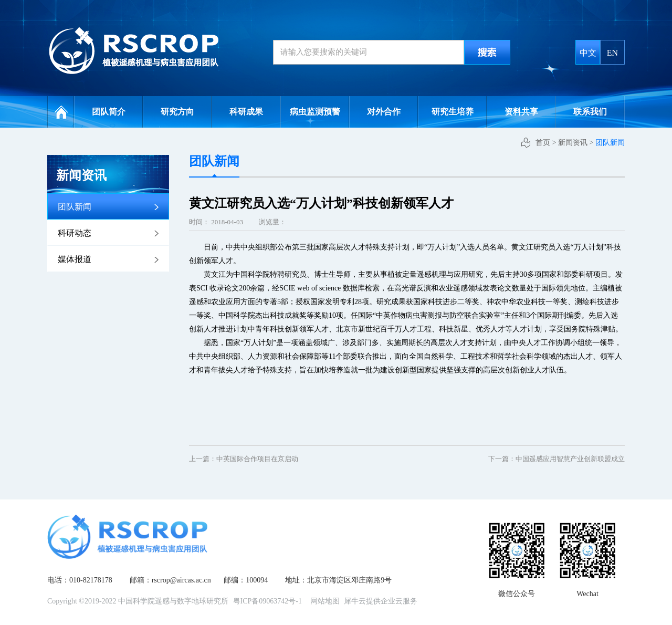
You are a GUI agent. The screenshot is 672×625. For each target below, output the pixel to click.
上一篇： (244, 459)
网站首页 (61, 112)
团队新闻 (610, 143)
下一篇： (556, 459)
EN (612, 53)
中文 (588, 53)
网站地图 (323, 601)
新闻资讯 (573, 143)
